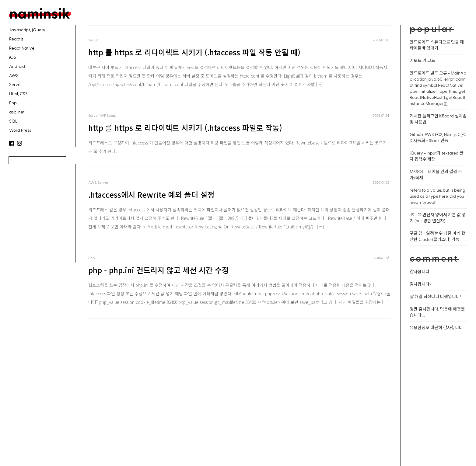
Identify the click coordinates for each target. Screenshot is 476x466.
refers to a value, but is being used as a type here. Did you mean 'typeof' (437, 196)
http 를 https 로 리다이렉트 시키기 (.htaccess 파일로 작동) (185, 127)
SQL (13, 121)
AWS (14, 75)
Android (17, 66)
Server (16, 84)
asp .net (17, 112)
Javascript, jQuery (27, 30)
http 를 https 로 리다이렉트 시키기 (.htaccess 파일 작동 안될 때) (194, 52)
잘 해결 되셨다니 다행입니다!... (437, 296)
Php (13, 103)
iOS (13, 57)
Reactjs (16, 39)
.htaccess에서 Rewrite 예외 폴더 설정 (151, 194)
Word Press (20, 130)
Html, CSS (18, 94)
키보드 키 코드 (422, 60)
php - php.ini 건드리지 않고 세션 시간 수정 (159, 270)
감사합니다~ (420, 284)
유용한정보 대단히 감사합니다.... (438, 327)
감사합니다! (420, 271)
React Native (22, 48)
